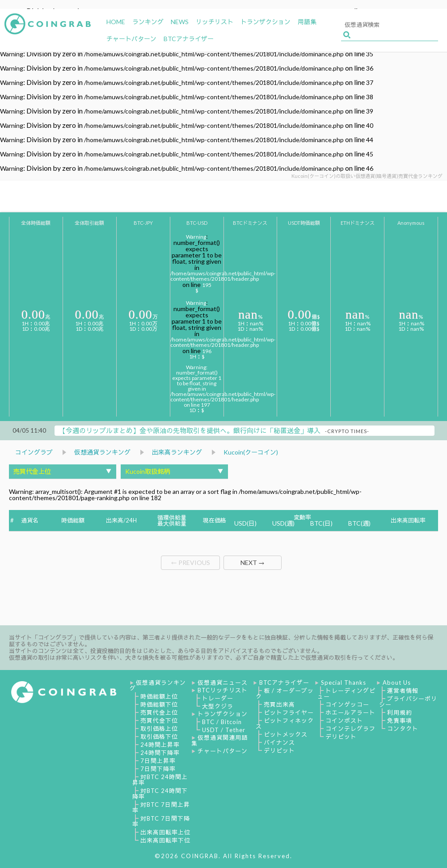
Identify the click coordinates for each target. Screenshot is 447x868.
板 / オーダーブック (285, 693)
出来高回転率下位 (165, 840)
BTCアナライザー (284, 683)
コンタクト (403, 729)
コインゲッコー (347, 704)
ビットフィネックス (285, 723)
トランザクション (223, 714)
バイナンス (279, 742)
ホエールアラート (350, 712)
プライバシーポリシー (408, 702)
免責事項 (400, 721)
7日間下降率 (158, 769)
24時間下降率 (160, 753)
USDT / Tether (224, 730)
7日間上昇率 (158, 761)
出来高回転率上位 (165, 832)
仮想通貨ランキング (102, 452)
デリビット (279, 750)
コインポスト (344, 721)
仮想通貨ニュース (223, 683)
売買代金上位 (159, 712)
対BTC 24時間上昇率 (160, 780)
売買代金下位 (159, 721)
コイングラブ (34, 452)
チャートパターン (223, 751)
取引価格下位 (159, 737)
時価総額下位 (159, 704)
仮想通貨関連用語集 (219, 740)
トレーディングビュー (346, 693)
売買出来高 (279, 704)
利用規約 (400, 712)
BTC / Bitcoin (222, 722)
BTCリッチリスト (223, 690)
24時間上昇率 (160, 745)
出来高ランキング (177, 452)
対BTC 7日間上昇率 (161, 807)
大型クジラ (218, 706)
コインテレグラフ (350, 729)
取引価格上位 (159, 729)
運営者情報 (403, 691)
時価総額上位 (159, 696)
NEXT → (253, 563)
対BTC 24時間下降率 (160, 794)
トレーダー (218, 698)
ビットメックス (286, 734)
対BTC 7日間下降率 (161, 821)
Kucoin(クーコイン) (251, 452)
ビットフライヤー (289, 712)
